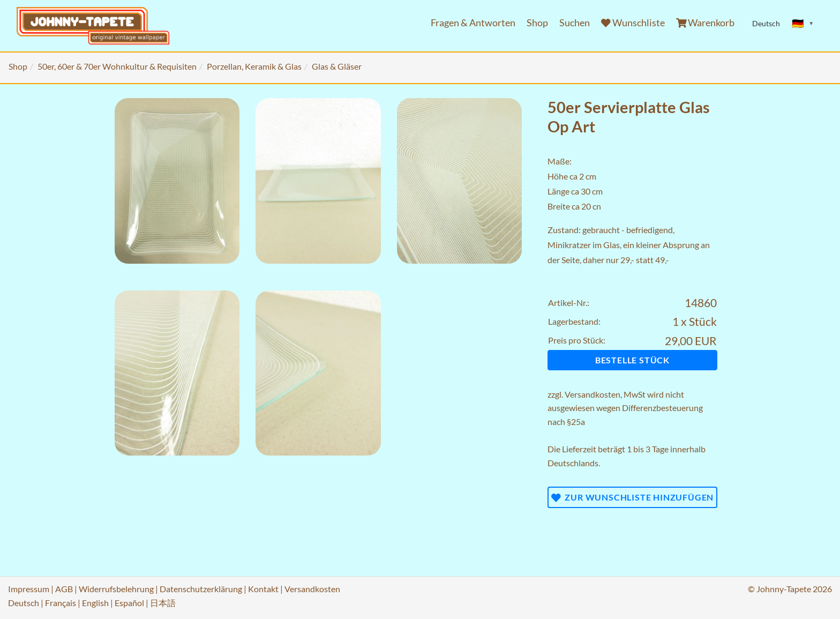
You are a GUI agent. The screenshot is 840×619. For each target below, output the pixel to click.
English (95, 603)
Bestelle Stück (632, 360)
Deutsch (24, 603)
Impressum (29, 589)
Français (61, 603)
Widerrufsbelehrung (116, 589)
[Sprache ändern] (803, 24)
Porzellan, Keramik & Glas (254, 66)
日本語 (163, 603)
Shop (537, 23)
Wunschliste (633, 23)
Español (129, 603)
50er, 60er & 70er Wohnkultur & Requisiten (117, 66)
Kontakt (263, 589)
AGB (64, 589)
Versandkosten (592, 394)
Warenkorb (706, 23)
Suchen (575, 23)
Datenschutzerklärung (201, 589)
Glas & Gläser (337, 66)
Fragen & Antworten (473, 23)
